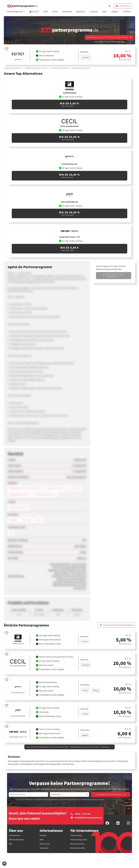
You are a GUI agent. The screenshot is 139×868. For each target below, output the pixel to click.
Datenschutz (45, 844)
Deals (46, 12)
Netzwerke (67, 12)
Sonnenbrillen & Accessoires (60, 68)
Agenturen (81, 12)
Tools (104, 12)
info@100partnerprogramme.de (86, 818)
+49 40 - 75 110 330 (81, 814)
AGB (41, 840)
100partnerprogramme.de (13, 68)
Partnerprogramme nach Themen (36, 68)
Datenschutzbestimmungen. (114, 800)
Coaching (94, 12)
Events (55, 12)
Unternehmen (15, 836)
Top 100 (34, 12)
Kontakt (43, 836)
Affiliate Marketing (16, 840)
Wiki (10, 844)
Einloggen (123, 6)
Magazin (115, 12)
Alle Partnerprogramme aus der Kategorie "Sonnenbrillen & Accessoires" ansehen (69, 747)
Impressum (44, 848)
